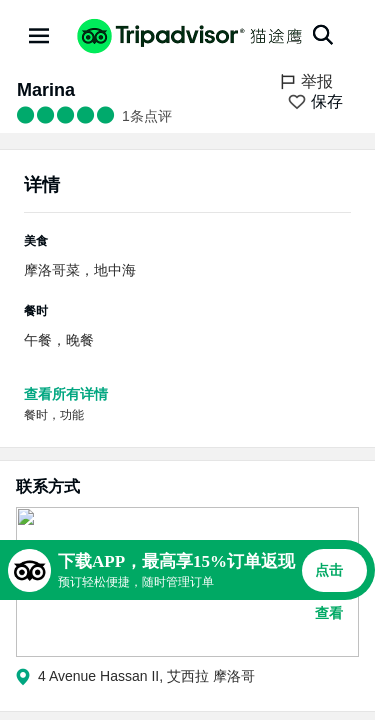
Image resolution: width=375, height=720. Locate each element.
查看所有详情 (66, 394)
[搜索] (323, 35)
